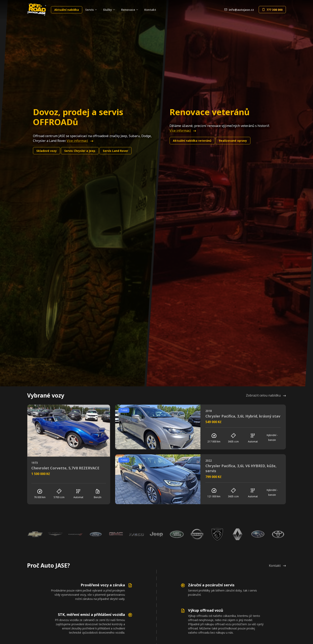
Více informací (80, 141)
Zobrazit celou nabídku (266, 395)
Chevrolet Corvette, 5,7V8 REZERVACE (65, 468)
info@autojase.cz (239, 10)
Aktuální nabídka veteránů (192, 141)
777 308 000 (272, 10)
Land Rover (115, 151)
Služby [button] (107, 10)
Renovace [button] (128, 10)
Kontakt (150, 10)
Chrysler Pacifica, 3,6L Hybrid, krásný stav (243, 416)
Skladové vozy (47, 151)
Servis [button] (90, 10)
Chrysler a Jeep (80, 151)
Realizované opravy (233, 141)
